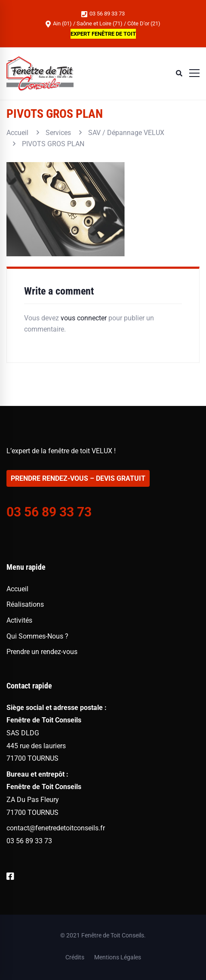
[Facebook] (10, 877)
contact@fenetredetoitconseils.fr (56, 828)
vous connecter (84, 318)
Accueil (17, 133)
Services (58, 133)
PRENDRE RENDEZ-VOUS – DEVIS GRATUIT (78, 478)
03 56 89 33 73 (103, 14)
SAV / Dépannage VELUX (126, 133)
